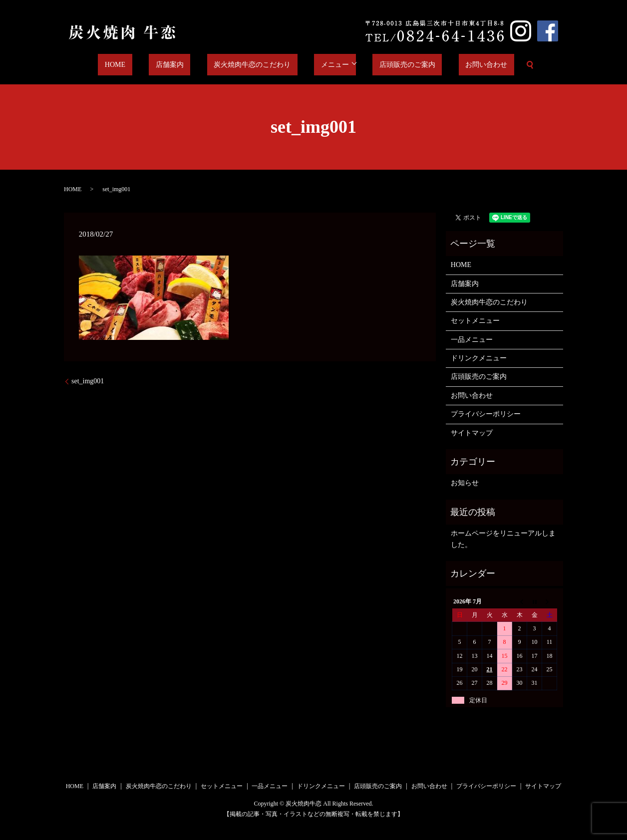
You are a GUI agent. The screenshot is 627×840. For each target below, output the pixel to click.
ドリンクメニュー (479, 358)
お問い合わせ (456, 65)
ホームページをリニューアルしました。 (503, 539)
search (493, 65)
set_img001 (88, 381)
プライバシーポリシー (486, 414)
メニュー (324, 65)
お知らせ (465, 483)
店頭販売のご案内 (390, 65)
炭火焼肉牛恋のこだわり (256, 65)
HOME (145, 65)
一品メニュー (472, 340)
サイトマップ (472, 433)
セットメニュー (475, 321)
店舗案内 (186, 65)
